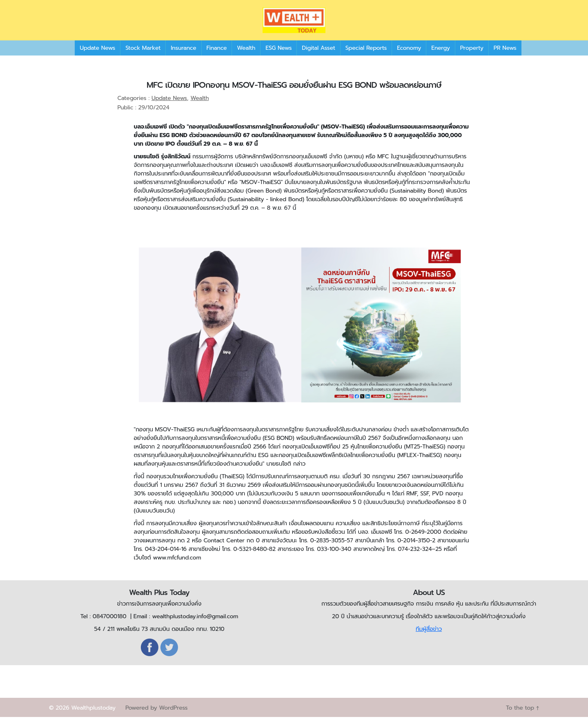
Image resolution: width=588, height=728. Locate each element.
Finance (217, 59)
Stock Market (143, 59)
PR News (505, 59)
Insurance (183, 59)
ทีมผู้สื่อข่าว (429, 640)
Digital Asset (318, 59)
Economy (409, 59)
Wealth (246, 59)
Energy (440, 59)
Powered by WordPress (156, 719)
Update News (97, 59)
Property (472, 59)
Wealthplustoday (93, 719)
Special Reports (366, 59)
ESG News (278, 59)
